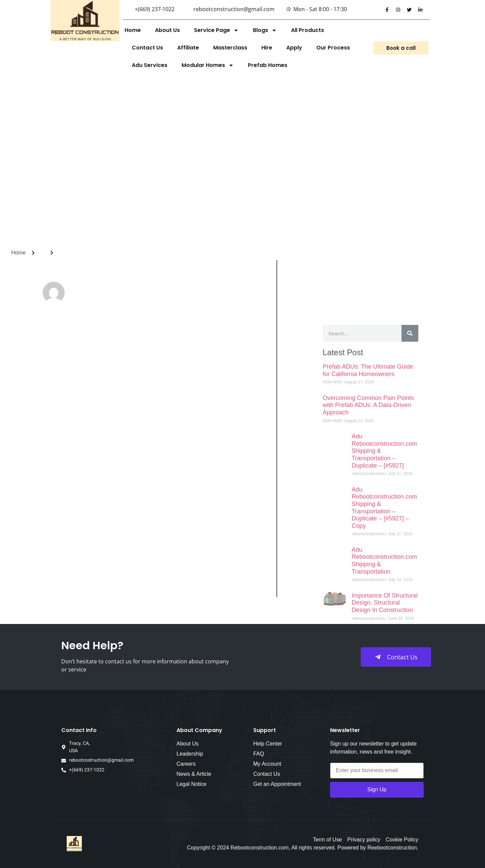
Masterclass (230, 48)
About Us (167, 30)
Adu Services (150, 65)
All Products (308, 30)
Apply (294, 48)
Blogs (265, 30)
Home (133, 30)
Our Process (333, 48)
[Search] (410, 613)
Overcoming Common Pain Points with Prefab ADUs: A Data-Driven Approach (368, 685)
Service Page (216, 30)
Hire (267, 48)
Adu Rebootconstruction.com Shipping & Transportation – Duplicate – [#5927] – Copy (384, 788)
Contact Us (147, 48)
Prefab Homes (268, 65)
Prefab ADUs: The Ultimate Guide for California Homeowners (368, 650)
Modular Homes (208, 65)
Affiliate (188, 48)
